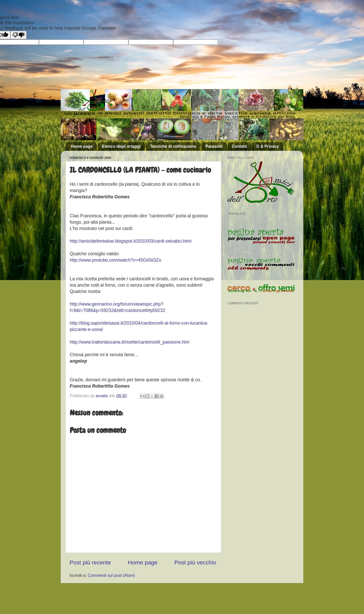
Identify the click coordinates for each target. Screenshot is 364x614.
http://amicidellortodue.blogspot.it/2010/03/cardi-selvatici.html (131, 241)
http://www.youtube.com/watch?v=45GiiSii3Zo (116, 260)
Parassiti (214, 146)
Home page (82, 146)
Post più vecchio (195, 562)
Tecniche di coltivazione (173, 146)
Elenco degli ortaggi (121, 146)
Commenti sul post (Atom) (111, 575)
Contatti (239, 146)
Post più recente (90, 562)
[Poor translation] (18, 35)
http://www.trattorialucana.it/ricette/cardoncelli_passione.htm (130, 342)
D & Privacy (268, 146)
